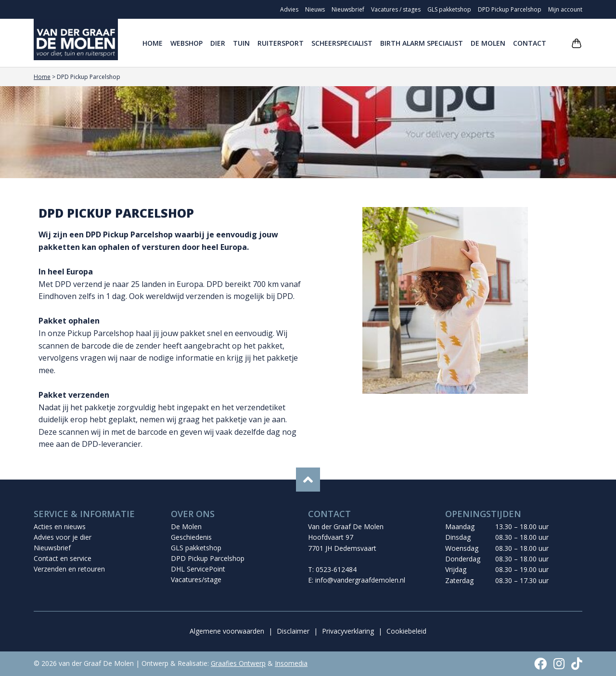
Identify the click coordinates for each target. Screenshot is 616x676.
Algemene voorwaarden (227, 631)
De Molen (488, 43)
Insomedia (291, 663)
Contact (530, 43)
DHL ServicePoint (198, 569)
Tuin (241, 43)
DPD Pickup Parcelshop (510, 9)
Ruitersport (281, 43)
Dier (218, 43)
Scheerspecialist (342, 43)
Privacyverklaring (348, 631)
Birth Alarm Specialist (422, 43)
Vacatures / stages (396, 9)
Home (153, 43)
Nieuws (315, 9)
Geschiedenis (191, 537)
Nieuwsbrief (348, 9)
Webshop (186, 43)
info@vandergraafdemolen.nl (360, 580)
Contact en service (63, 558)
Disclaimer (293, 631)
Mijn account (565, 9)
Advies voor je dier (63, 537)
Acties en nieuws (60, 526)
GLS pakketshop (449, 9)
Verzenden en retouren (69, 569)
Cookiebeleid (406, 631)
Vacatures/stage (196, 579)
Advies (289, 9)
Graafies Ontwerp (238, 663)
